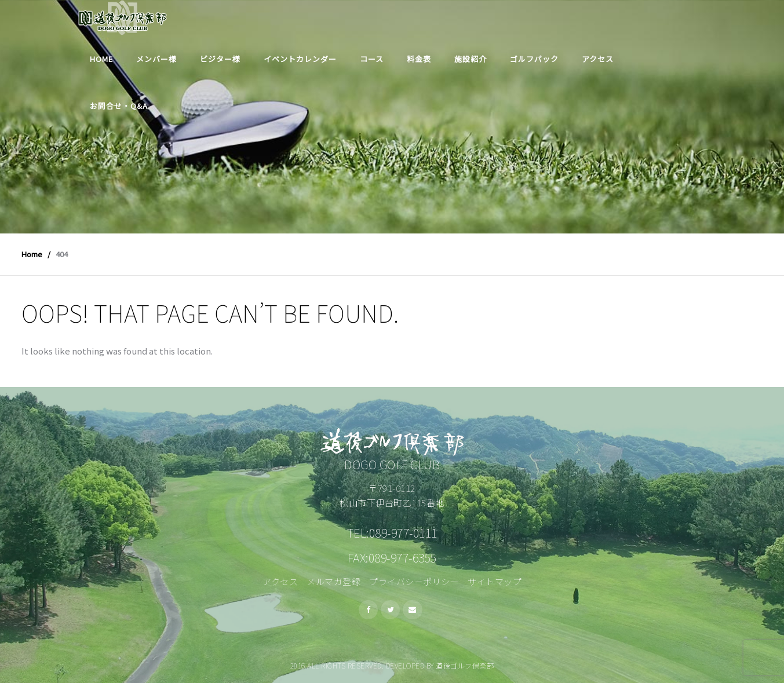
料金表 (419, 59)
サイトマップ (495, 581)
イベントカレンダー (300, 59)
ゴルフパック (534, 59)
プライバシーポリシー (414, 581)
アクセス (598, 59)
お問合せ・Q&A (119, 106)
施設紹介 (471, 59)
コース (372, 59)
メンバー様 (156, 59)
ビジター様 (220, 59)
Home (101, 59)
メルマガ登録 (333, 581)
